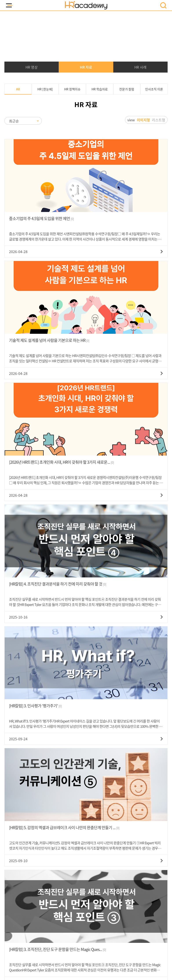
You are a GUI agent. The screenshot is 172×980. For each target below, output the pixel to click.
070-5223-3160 (44, 814)
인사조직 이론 (154, 89)
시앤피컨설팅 (94, 918)
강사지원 (128, 928)
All (18, 89)
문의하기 (116, 854)
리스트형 (159, 120)
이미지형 (143, 120)
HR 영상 (32, 67)
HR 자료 (86, 67)
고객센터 (110, 928)
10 (113, 760)
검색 (123, 777)
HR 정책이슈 (72, 89)
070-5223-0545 (126, 841)
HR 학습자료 (100, 89)
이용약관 (73, 928)
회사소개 (91, 928)
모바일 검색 (163, 5)
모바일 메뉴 (9, 5)
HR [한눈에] (45, 89)
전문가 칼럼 (127, 89)
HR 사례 (140, 67)
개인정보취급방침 (48, 928)
